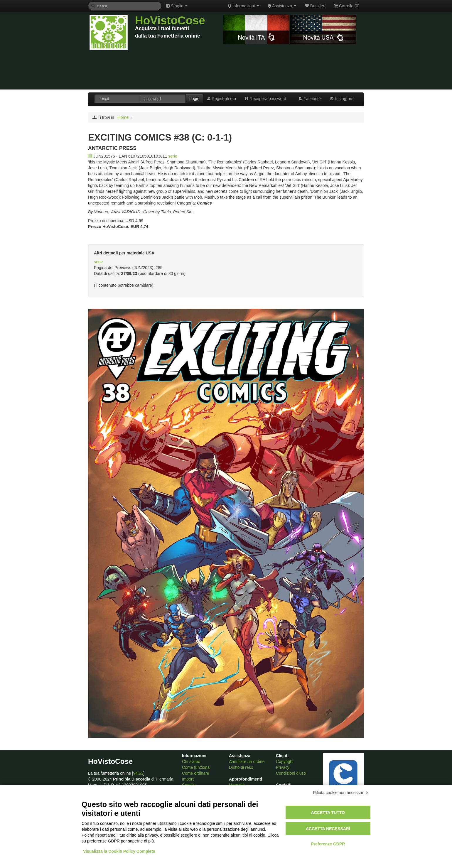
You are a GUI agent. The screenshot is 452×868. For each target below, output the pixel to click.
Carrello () (347, 6)
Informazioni (243, 6)
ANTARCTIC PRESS (112, 148)
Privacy (283, 767)
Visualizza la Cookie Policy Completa (119, 851)
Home (123, 117)
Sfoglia (177, 6)
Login (194, 99)
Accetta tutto (328, 813)
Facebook (310, 99)
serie (173, 156)
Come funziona (196, 767)
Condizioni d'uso (291, 773)
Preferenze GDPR (328, 844)
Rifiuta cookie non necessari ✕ (341, 793)
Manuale (237, 785)
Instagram (342, 99)
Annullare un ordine (247, 761)
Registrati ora (222, 99)
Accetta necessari (328, 829)
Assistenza (282, 6)
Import (188, 779)
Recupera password (265, 99)
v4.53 (138, 773)
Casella (189, 785)
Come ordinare (196, 773)
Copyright (285, 761)
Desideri (315, 6)
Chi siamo (191, 761)
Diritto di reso (241, 767)
